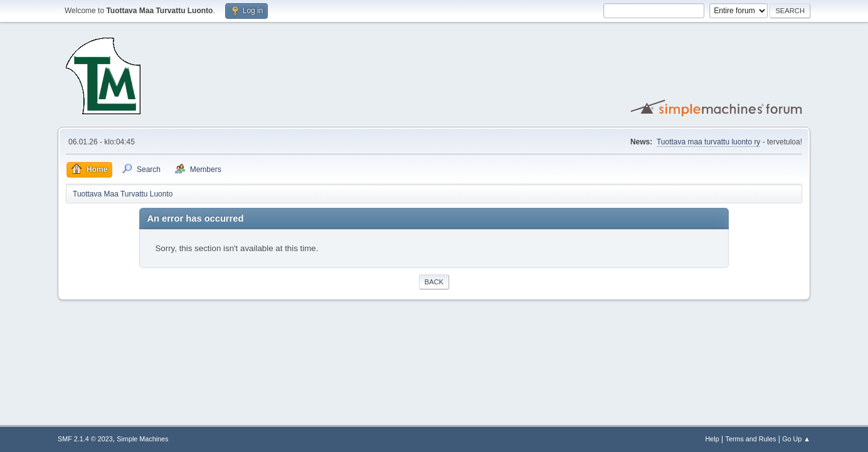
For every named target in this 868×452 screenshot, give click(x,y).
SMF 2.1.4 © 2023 (85, 439)
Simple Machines (142, 439)
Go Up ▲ (796, 439)
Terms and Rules (751, 439)
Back (434, 282)
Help (712, 439)
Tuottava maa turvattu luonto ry (708, 142)
